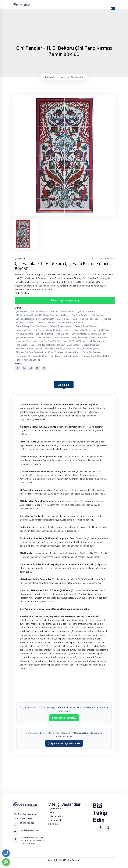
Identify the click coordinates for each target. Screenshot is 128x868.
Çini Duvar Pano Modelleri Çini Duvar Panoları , (37, 315)
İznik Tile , (108, 319)
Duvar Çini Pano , (73, 352)
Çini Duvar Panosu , (87, 311)
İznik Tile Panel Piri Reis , (50, 341)
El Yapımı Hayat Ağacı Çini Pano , (97, 356)
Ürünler (63, 77)
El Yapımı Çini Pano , (82, 330)
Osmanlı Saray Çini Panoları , (71, 322)
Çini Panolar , (22, 311)
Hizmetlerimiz (57, 816)
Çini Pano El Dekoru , (26, 337)
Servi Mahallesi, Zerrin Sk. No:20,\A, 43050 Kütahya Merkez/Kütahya (28, 840)
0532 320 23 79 (23, 824)
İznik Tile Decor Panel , (67, 319)
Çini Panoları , (98, 315)
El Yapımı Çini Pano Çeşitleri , (58, 349)
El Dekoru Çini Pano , (98, 334)
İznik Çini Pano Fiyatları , (69, 345)
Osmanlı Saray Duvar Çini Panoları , (32, 326)
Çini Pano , (65, 315)
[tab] (26, 234)
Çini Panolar (55, 808)
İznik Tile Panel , (44, 337)
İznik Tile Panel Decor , (91, 319)
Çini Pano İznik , (79, 334)
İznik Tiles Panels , (80, 337)
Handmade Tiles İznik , (27, 341)
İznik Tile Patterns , (39, 311)
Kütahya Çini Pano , (25, 334)
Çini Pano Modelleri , (25, 319)
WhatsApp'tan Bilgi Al (64, 718)
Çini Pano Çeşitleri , (43, 330)
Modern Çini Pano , (71, 356)
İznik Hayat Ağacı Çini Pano (29, 360)
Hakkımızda (55, 820)
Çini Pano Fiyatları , (62, 330)
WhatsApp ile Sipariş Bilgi (65, 300)
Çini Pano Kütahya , (45, 334)
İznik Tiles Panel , (62, 337)
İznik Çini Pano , (63, 334)
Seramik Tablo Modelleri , (62, 326)
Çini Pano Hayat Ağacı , (50, 356)
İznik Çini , (54, 311)
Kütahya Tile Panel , (25, 322)
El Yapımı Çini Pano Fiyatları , (87, 349)
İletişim (53, 824)
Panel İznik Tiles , (24, 330)
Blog (51, 812)
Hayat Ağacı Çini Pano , (27, 356)
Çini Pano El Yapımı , (102, 330)
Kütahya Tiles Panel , (47, 322)
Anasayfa (50, 77)
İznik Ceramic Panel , (26, 345)
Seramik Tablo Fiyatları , (86, 326)
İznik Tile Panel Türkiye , (75, 341)
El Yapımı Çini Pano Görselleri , (30, 352)
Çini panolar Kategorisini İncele (64, 743)
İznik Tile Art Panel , (46, 345)
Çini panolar (77, 77)
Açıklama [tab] (64, 385)
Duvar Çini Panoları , (92, 352)
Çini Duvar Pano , (68, 311)
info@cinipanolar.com (26, 831)
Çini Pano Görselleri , (46, 319)
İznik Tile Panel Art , (97, 341)
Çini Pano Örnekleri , (81, 315)
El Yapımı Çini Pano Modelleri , (30, 349)
